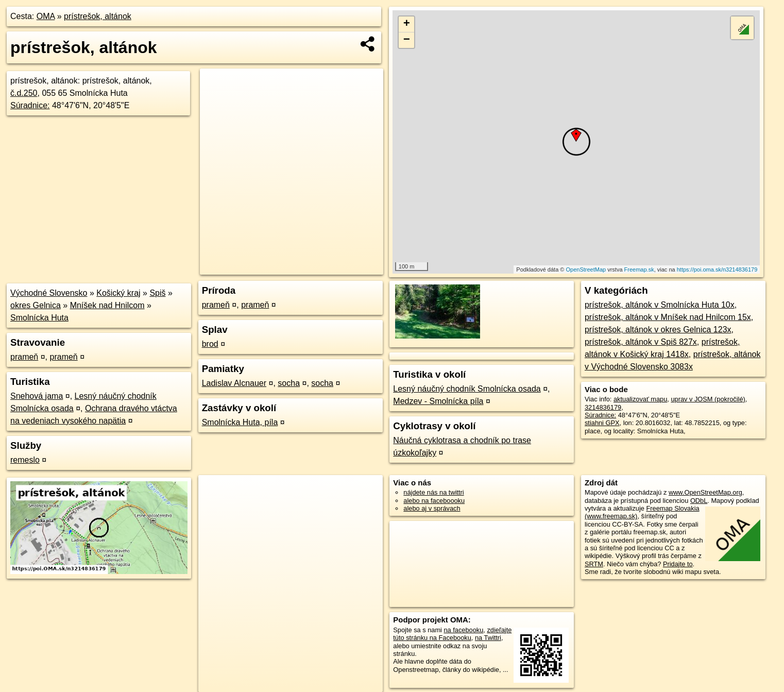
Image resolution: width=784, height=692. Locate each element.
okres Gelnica (36, 305)
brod (210, 344)
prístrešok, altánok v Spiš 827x (641, 342)
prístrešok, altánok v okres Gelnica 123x (658, 330)
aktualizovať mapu (640, 399)
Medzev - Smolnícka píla (438, 401)
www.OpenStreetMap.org (705, 492)
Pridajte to (678, 564)
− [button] (407, 40)
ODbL (699, 501)
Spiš (157, 293)
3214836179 (603, 407)
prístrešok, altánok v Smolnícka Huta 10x (660, 305)
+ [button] (407, 24)
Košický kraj (118, 293)
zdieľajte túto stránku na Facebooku (452, 634)
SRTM (594, 564)
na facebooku (463, 630)
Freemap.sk (639, 269)
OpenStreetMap (586, 269)
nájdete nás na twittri (433, 492)
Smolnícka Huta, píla (240, 422)
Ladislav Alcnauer (234, 383)
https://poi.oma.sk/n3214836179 (717, 269)
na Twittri (488, 638)
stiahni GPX (602, 423)
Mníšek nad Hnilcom (107, 305)
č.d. (24, 93)
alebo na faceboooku (434, 501)
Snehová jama (37, 396)
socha (289, 383)
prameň (24, 357)
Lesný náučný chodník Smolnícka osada (467, 389)
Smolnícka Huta (39, 318)
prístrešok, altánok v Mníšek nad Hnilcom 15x (668, 317)
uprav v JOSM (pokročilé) (708, 399)
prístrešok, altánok (98, 16)
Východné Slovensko (49, 293)
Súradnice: (30, 105)
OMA (46, 16)
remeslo (25, 460)
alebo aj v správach (432, 508)
